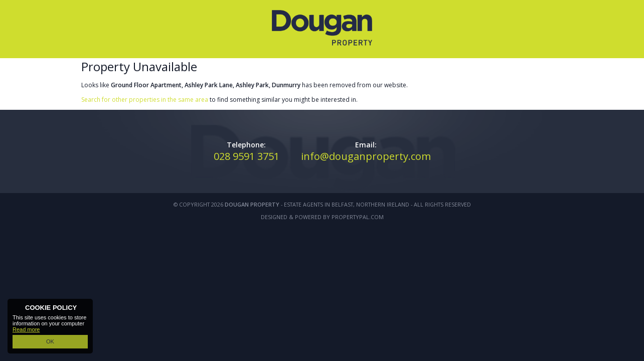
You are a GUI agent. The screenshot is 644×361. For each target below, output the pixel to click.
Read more (26, 329)
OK (50, 341)
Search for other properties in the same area (145, 100)
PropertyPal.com (358, 217)
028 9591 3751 (247, 156)
